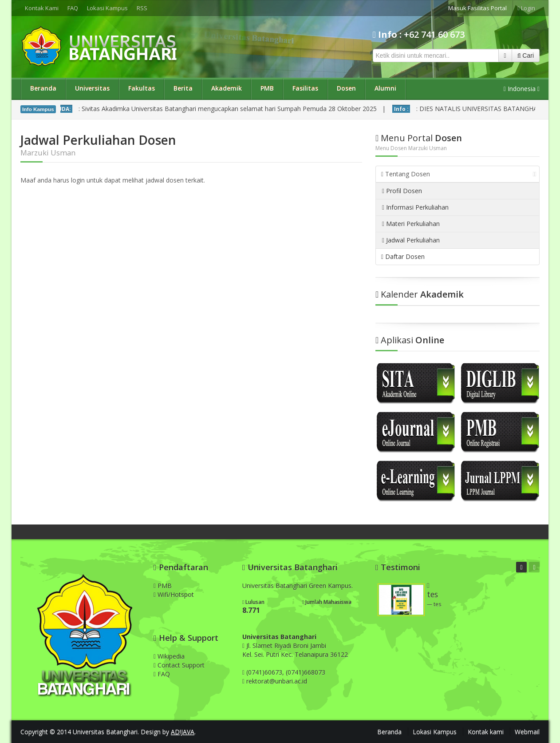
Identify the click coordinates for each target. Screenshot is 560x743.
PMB (267, 88)
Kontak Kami (42, 8)
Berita (183, 88)
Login (526, 8)
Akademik (227, 88)
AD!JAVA (183, 732)
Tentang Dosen (459, 174)
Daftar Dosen (403, 256)
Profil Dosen (402, 191)
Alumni (385, 88)
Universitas (92, 88)
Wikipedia (169, 656)
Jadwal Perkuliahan (411, 240)
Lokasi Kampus (107, 8)
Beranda (43, 88)
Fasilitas (305, 88)
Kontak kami (486, 732)
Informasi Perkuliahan (415, 207)
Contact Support (179, 665)
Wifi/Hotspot (174, 594)
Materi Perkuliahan (411, 224)
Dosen (346, 88)
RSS (142, 8)
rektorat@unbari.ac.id (277, 681)
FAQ (73, 8)
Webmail (527, 732)
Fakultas (142, 88)
